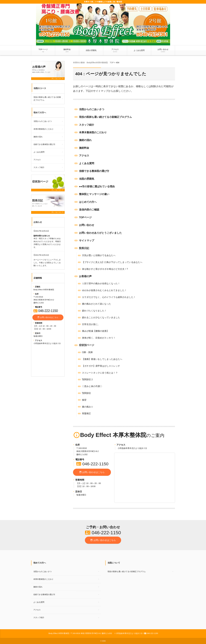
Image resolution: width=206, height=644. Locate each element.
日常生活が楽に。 (91, 324)
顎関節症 (86, 393)
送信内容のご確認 (89, 210)
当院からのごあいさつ (92, 109)
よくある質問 (139, 50)
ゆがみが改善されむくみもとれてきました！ (104, 290)
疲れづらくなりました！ (94, 311)
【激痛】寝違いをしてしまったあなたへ (102, 359)
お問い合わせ (163, 51)
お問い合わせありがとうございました (100, 233)
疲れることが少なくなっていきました (101, 317)
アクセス (115, 51)
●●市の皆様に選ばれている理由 (97, 186)
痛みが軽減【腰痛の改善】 (95, 331)
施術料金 (67, 51)
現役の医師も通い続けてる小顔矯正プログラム (105, 117)
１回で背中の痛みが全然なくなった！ (101, 283)
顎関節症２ (88, 379)
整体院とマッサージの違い (94, 194)
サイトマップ (87, 241)
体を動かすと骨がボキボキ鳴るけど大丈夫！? (105, 269)
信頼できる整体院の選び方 (94, 171)
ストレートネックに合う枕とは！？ (100, 373)
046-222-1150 (92, 464)
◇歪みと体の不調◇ (92, 386)
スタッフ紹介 (87, 125)
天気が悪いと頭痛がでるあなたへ (99, 255)
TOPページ (43, 51)
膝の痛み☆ (88, 407)
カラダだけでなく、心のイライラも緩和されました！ (109, 297)
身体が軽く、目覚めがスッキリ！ (99, 338)
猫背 (84, 400)
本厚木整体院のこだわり (93, 132)
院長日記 (84, 248)
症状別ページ (87, 345)
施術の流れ (85, 140)
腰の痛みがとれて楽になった (97, 304)
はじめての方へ (88, 202)
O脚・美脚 (87, 352)
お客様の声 (85, 276)
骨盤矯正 (86, 413)
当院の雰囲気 (91, 50)
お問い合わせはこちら (92, 472)
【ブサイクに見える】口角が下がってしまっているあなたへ (112, 262)
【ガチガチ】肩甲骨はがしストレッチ (101, 366)
